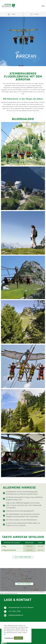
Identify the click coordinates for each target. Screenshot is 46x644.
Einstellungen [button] (9, 638)
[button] (24, 584)
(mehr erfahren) (22, 594)
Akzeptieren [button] (19, 638)
